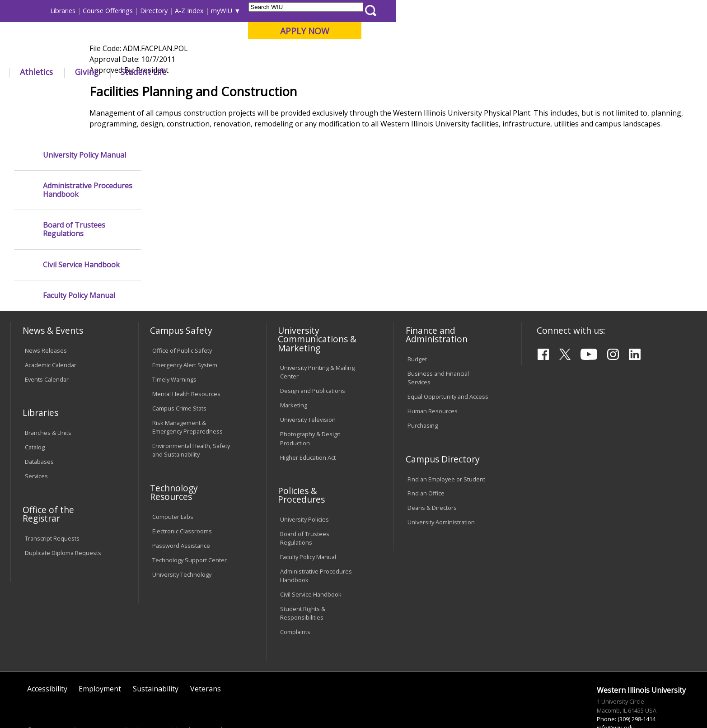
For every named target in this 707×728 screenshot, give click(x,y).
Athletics (347, 72)
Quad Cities (221, 54)
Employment (100, 655)
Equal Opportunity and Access (448, 363)
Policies (209, 92)
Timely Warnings (174, 345)
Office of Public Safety (182, 317)
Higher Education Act (308, 423)
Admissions (200, 72)
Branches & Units (48, 399)
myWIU (532, 11)
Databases (39, 428)
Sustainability (156, 655)
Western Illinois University (146, 39)
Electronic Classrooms (182, 497)
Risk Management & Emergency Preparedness (187, 393)
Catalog (35, 413)
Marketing (294, 371)
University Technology (182, 540)
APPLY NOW (616, 31)
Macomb (178, 54)
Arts (301, 72)
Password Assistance (181, 511)
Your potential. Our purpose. (105, 54)
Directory (465, 11)
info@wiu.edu (616, 694)
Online (261, 54)
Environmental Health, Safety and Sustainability (191, 416)
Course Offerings (419, 11)
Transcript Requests (52, 504)
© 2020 (37, 696)
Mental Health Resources (186, 360)
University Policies (304, 485)
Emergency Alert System (185, 331)
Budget (417, 325)
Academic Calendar (51, 331)
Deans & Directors (432, 474)
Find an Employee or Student (446, 445)
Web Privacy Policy (204, 696)
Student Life (454, 72)
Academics (137, 72)
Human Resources (433, 377)
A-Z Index (500, 11)
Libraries (374, 11)
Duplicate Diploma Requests (63, 518)
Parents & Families (42, 11)
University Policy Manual (84, 121)
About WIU (75, 72)
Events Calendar (47, 345)
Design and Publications (313, 357)
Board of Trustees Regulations (74, 196)
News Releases (46, 317)
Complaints (295, 598)
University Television (308, 386)
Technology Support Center (190, 526)
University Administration (441, 488)
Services (36, 442)
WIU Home (173, 92)
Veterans (206, 655)
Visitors (88, 11)
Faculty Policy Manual (79, 262)
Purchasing (423, 392)
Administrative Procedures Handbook (88, 156)
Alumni (257, 72)
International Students (140, 11)
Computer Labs (173, 482)
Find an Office (426, 459)
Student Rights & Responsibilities (303, 579)
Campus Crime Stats (179, 374)
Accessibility (47, 655)
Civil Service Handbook (81, 231)
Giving (398, 72)
